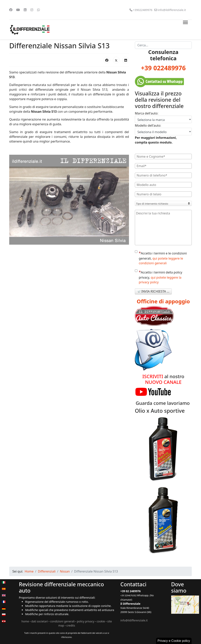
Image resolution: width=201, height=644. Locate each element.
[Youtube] (18, 10)
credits (71, 625)
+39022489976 (143, 10)
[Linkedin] (25, 10)
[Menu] (185, 30)
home (25, 621)
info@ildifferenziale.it (172, 10)
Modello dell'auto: (148, 125)
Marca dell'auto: (147, 113)
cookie (101, 621)
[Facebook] (11, 10)
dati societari (39, 621)
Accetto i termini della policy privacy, (159, 277)
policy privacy (86, 621)
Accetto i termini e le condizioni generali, (161, 258)
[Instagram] (32, 10)
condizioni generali (62, 621)
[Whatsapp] (38, 10)
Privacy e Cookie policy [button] (174, 641)
